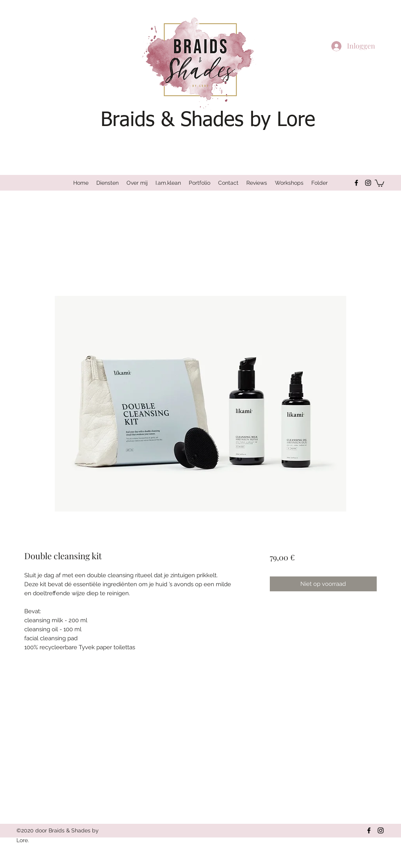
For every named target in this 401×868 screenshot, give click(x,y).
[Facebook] (356, 183)
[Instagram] (368, 183)
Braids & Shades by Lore (208, 120)
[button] (379, 183)
